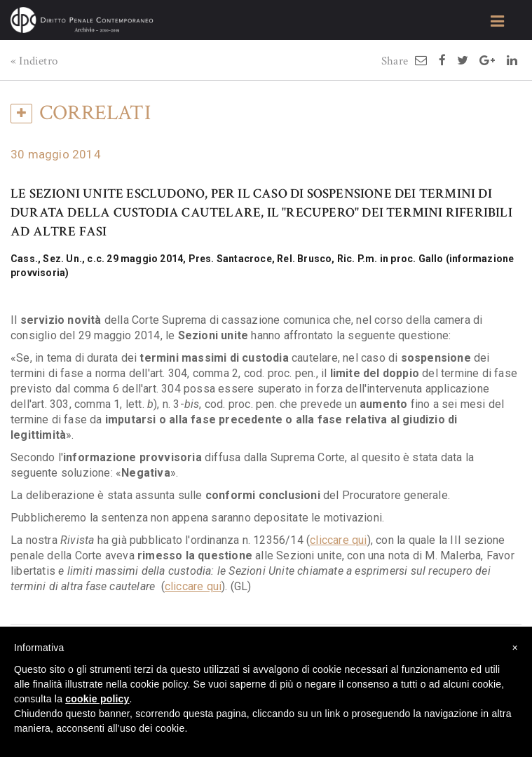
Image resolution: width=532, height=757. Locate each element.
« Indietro (34, 61)
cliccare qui (338, 540)
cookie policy (97, 699)
